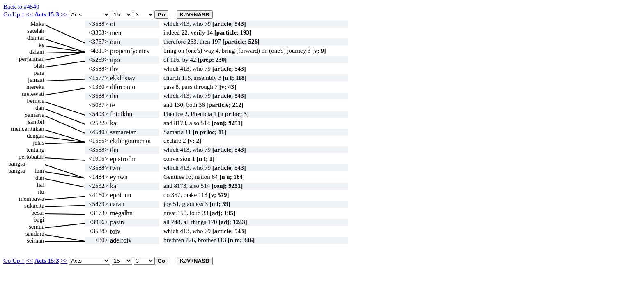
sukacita (34, 206)
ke (41, 45)
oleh (39, 66)
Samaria (34, 115)
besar (38, 213)
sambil (36, 122)
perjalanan (32, 59)
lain (40, 171)
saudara (35, 234)
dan (40, 108)
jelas (39, 143)
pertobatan (31, 157)
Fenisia (36, 101)
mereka (35, 87)
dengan (36, 136)
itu (41, 192)
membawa (32, 199)
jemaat (36, 80)
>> (64, 14)
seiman (36, 240)
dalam (37, 52)
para (39, 73)
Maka (37, 24)
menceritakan (28, 129)
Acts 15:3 (47, 14)
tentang (35, 150)
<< (29, 14)
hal (41, 185)
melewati (33, 94)
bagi (39, 220)
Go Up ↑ (14, 14)
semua (37, 227)
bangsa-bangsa (18, 164)
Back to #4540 (21, 7)
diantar (36, 38)
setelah (36, 31)
